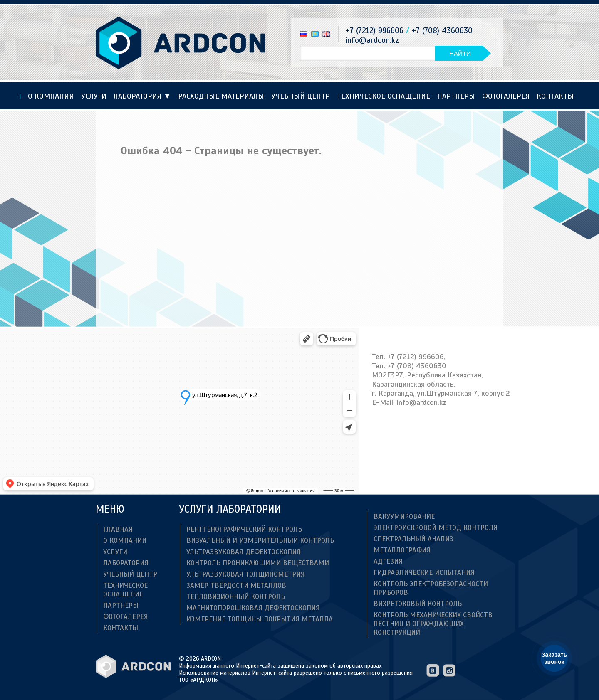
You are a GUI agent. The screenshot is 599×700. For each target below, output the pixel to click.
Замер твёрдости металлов (236, 585)
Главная (118, 529)
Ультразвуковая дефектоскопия (244, 552)
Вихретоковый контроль (418, 604)
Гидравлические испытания (424, 573)
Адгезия (388, 561)
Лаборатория (142, 96)
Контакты (555, 96)
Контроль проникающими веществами (258, 563)
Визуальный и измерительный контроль (260, 541)
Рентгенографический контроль (244, 529)
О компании (51, 96)
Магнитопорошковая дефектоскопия (253, 608)
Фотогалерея (506, 96)
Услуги (94, 96)
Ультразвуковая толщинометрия (246, 574)
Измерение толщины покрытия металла (260, 619)
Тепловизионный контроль (236, 597)
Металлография (402, 550)
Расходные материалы (221, 96)
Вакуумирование (404, 516)
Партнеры (456, 96)
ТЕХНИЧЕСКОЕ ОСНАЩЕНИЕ (384, 96)
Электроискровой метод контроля (436, 528)
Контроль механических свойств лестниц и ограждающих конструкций (433, 624)
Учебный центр (301, 96)
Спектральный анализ (413, 539)
